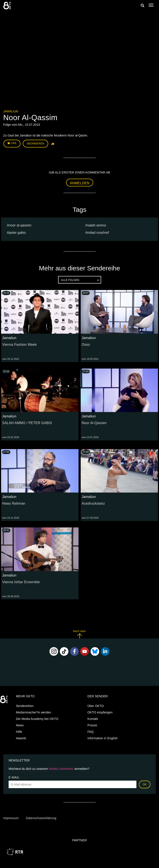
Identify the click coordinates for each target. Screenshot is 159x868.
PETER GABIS (17, 233)
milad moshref (98, 233)
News (20, 725)
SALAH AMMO (96, 225)
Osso (86, 345)
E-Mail (14, 777)
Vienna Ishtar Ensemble (21, 582)
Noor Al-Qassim (20, 225)
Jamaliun (11, 111)
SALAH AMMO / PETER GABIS (27, 423)
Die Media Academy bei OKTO (37, 719)
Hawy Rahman (14, 503)
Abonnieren (36, 144)
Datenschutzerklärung (41, 818)
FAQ (90, 732)
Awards (21, 738)
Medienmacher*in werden (34, 712)
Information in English (102, 738)
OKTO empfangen (100, 712)
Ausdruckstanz (93, 503)
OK (145, 784)
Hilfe (19, 732)
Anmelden (80, 183)
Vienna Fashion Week (19, 345)
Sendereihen (25, 706)
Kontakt (93, 719)
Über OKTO (96, 706)
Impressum (11, 818)
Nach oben (79, 634)
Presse (92, 725)
